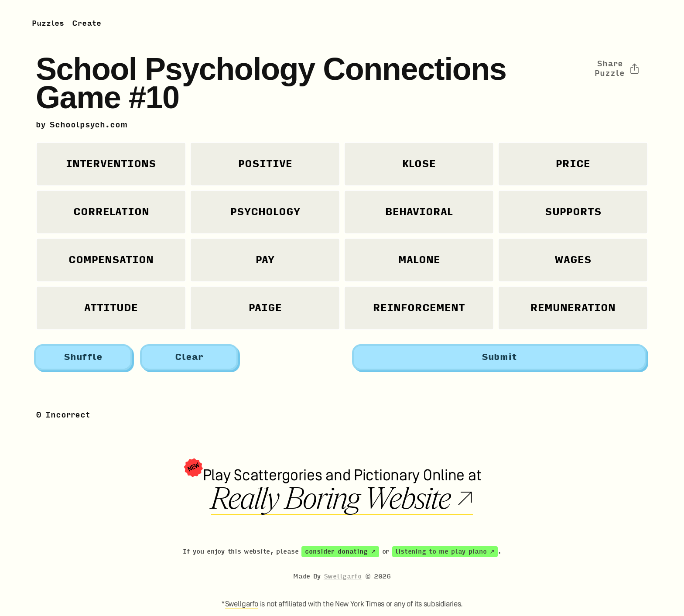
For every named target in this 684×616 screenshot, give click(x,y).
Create (87, 23)
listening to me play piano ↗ (445, 552)
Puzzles (48, 23)
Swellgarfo (343, 577)
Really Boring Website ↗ (342, 499)
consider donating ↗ (340, 552)
